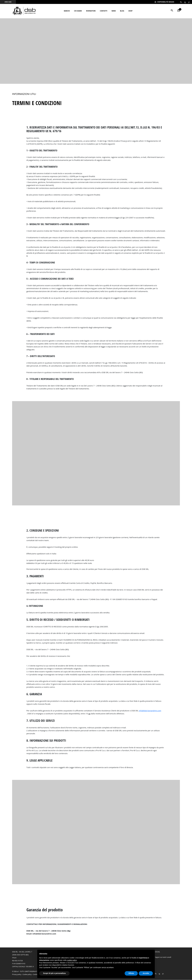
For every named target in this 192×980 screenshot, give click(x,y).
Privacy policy (17, 975)
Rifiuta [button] (131, 973)
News (114, 11)
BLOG (122, 11)
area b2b (8, 2)
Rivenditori (91, 11)
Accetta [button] (146, 973)
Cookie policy (27, 975)
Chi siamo (78, 11)
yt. (189, 2)
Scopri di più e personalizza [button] (54, 973)
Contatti (104, 11)
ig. (185, 2)
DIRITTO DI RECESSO (53, 627)
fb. (181, 2)
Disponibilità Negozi (164, 2)
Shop (130, 11)
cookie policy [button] (72, 960)
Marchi (67, 11)
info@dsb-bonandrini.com (150, 711)
